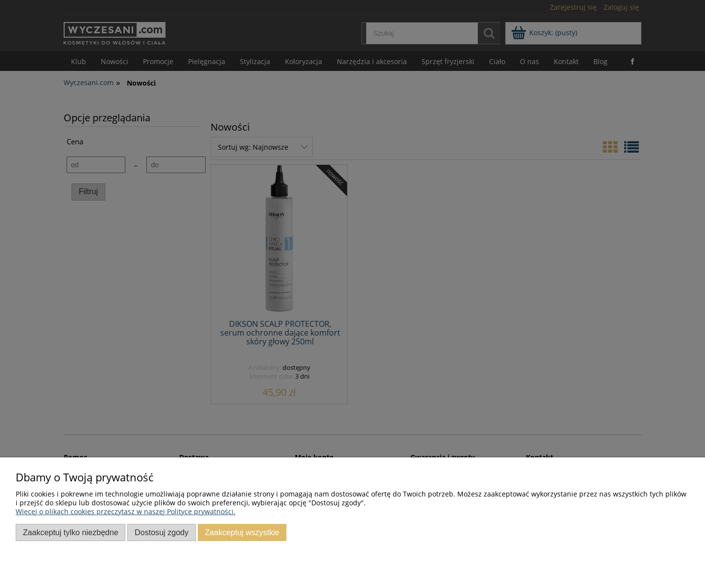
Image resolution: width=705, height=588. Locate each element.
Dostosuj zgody (162, 532)
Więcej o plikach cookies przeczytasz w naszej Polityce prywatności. (126, 511)
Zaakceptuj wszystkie (242, 532)
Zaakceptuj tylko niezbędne (71, 532)
